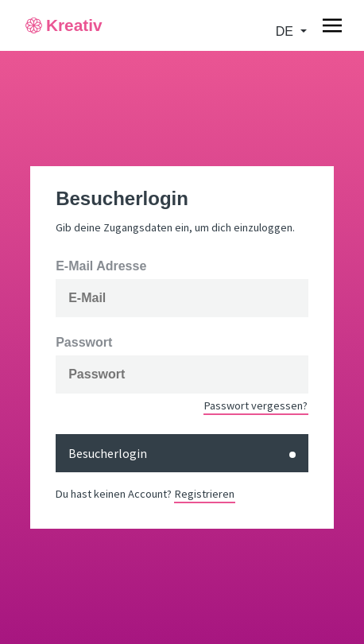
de (287, 31)
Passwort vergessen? (256, 405)
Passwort (84, 343)
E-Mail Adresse (101, 266)
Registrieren (205, 494)
